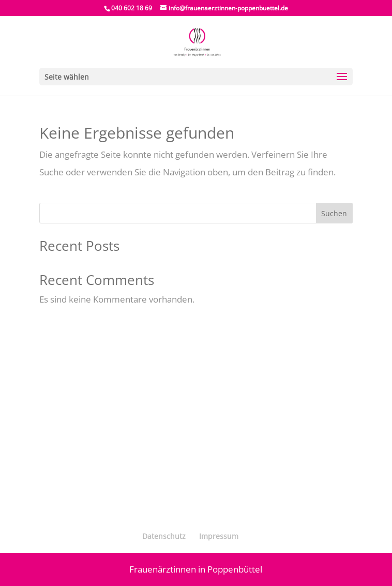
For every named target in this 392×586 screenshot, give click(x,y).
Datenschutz (164, 536)
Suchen (334, 213)
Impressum (219, 536)
